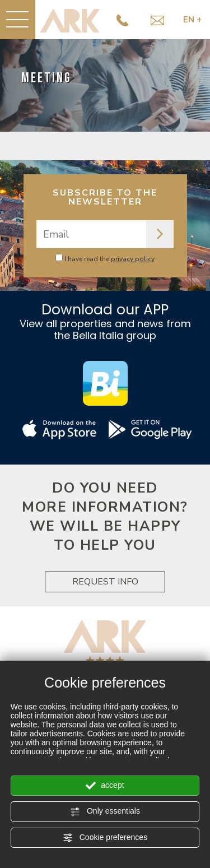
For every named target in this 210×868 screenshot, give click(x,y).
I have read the (109, 259)
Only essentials (105, 811)
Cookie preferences (105, 838)
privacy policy (133, 259)
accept (105, 786)
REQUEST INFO (105, 582)
